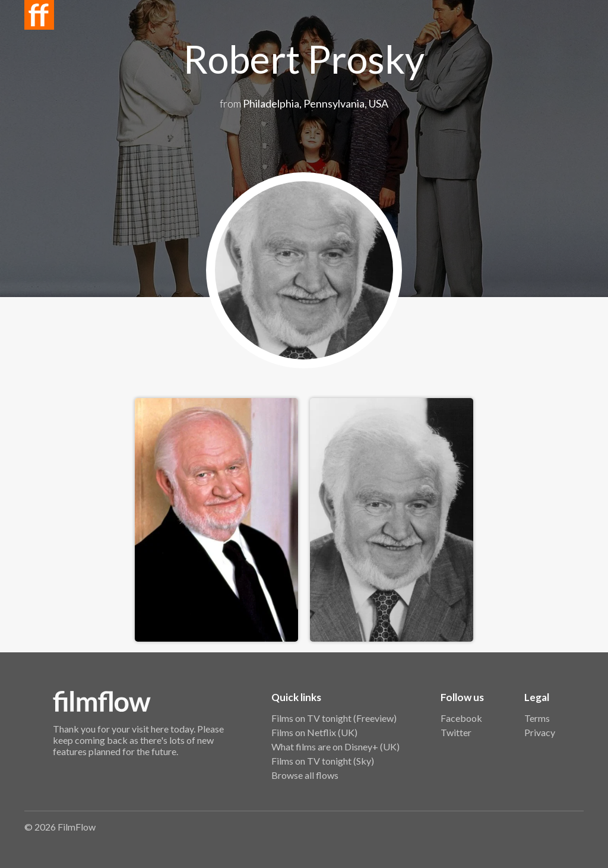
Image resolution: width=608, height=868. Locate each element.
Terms (537, 718)
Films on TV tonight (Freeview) (334, 718)
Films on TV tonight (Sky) (323, 761)
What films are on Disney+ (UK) (335, 747)
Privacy (540, 732)
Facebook (461, 718)
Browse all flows (305, 775)
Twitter (456, 732)
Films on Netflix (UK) (314, 732)
